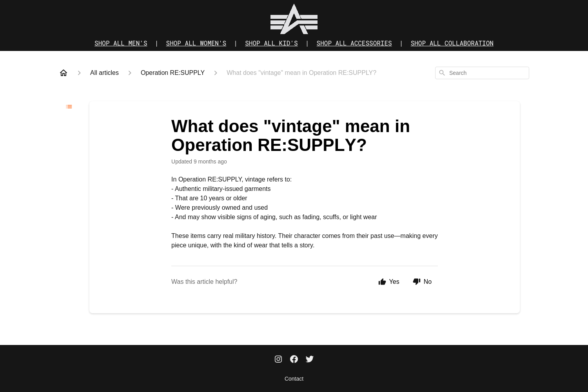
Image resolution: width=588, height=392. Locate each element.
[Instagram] (278, 360)
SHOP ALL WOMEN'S (196, 43)
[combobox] (482, 73)
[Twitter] (310, 360)
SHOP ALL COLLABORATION (452, 43)
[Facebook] (294, 360)
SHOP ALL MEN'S (121, 43)
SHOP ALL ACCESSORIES (354, 43)
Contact (294, 379)
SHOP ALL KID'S (271, 43)
